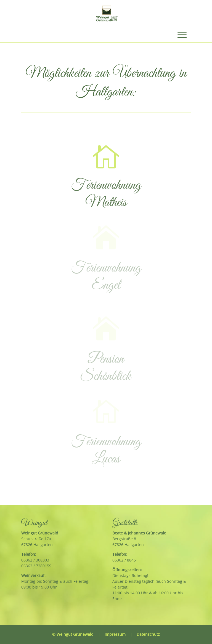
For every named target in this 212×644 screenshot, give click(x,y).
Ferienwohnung (106, 186)
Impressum (115, 634)
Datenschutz (148, 634)
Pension (106, 359)
